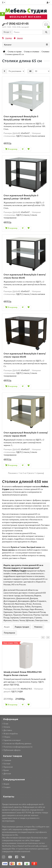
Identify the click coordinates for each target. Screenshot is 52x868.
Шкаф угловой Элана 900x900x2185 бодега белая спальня (23, 674)
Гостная (6, 764)
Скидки (7, 38)
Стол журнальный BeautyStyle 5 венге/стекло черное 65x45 (25, 355)
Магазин (15, 571)
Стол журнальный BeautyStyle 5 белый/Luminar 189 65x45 (21, 118)
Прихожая (7, 767)
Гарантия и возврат (11, 740)
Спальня (7, 760)
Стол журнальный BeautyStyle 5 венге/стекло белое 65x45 (25, 276)
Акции (18, 38)
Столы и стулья (15, 52)
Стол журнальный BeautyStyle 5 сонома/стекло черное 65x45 (26, 434)
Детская (7, 774)
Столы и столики (32, 52)
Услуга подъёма (10, 734)
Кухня (5, 770)
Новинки (38, 627)
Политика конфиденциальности (17, 747)
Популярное (9, 633)
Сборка (6, 737)
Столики (45, 52)
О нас (5, 724)
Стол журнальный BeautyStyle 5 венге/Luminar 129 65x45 (21, 197)
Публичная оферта (11, 750)
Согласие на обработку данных (17, 743)
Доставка (7, 730)
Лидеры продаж (22, 627)
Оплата (6, 727)
